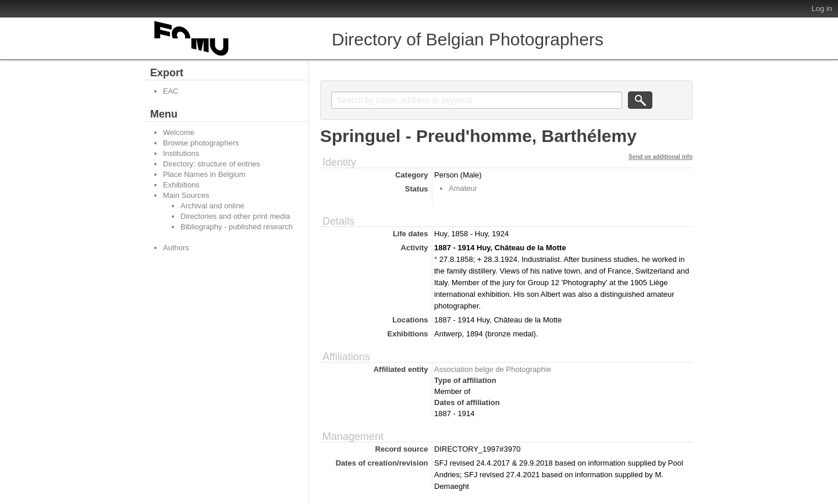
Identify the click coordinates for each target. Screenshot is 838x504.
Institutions (181, 153)
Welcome (179, 132)
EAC (171, 91)
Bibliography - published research (237, 227)
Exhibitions (181, 185)
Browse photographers (201, 143)
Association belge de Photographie (493, 369)
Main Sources (186, 195)
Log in (822, 8)
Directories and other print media (235, 216)
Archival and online (212, 206)
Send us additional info (661, 157)
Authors (176, 248)
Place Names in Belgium (204, 174)
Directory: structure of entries (212, 164)
